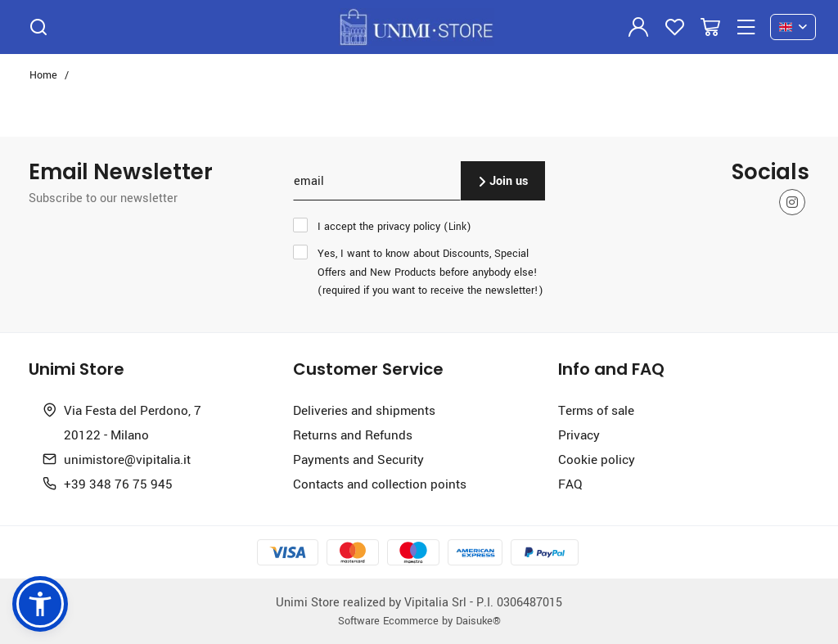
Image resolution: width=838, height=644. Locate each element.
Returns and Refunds (353, 435)
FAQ (570, 484)
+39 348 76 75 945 (118, 484)
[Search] (38, 27)
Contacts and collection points (380, 484)
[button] (40, 604)
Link (457, 226)
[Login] (638, 27)
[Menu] (746, 27)
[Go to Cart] (710, 27)
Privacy (579, 435)
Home (43, 74)
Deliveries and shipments (364, 410)
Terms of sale (596, 410)
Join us (503, 180)
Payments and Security (358, 459)
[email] (376, 181)
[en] (793, 27)
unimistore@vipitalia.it (127, 459)
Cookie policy (597, 459)
